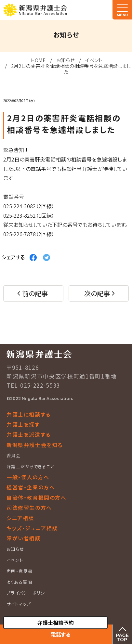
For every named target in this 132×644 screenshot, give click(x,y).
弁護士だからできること (30, 466)
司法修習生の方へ (29, 508)
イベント (94, 60)
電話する (61, 634)
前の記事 (35, 293)
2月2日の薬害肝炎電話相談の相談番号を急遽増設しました (71, 69)
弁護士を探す (23, 424)
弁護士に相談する (29, 414)
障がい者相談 (24, 538)
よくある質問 (19, 582)
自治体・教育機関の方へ (37, 497)
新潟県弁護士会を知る (35, 445)
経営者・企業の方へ (31, 487)
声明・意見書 (20, 571)
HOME (38, 60)
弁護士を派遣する (29, 434)
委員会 (13, 455)
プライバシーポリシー (28, 593)
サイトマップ (19, 604)
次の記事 (97, 293)
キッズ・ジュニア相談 (32, 528)
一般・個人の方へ (28, 477)
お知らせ (65, 60)
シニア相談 (20, 518)
